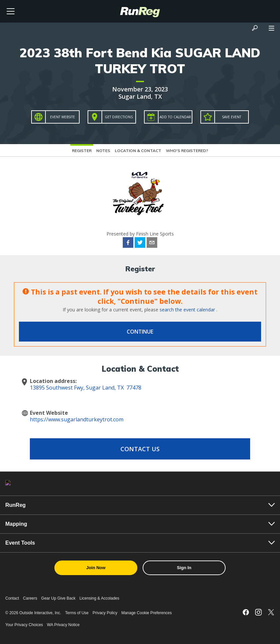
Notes (103, 151)
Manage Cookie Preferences (147, 613)
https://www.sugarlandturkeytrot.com (77, 419)
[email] (152, 243)
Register (82, 151)
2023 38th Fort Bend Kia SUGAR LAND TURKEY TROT (140, 61)
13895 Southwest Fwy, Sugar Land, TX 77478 (86, 388)
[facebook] (128, 243)
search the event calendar (187, 310)
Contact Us (140, 449)
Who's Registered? (187, 151)
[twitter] (140, 243)
